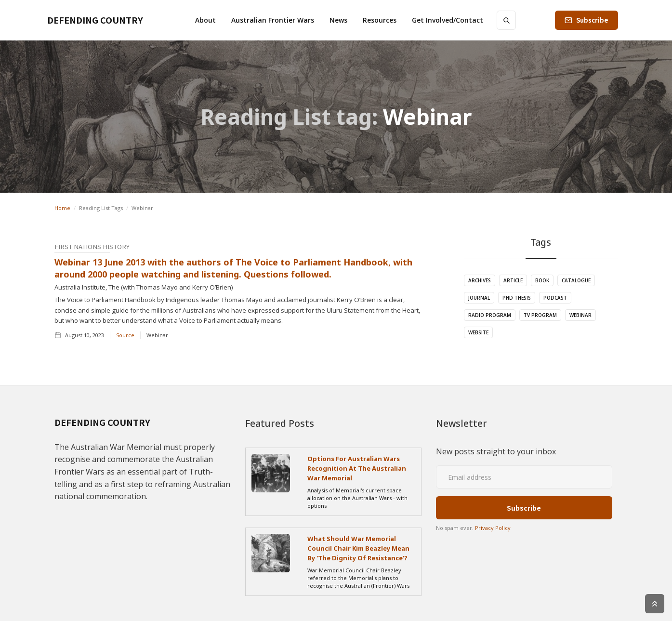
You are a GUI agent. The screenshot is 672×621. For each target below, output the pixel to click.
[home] (95, 20)
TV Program (540, 315)
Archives (480, 280)
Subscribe (592, 20)
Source (125, 335)
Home (62, 208)
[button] (205, 20)
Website (478, 332)
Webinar (580, 315)
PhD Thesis (517, 298)
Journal (479, 298)
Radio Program (490, 315)
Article (513, 280)
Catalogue (576, 280)
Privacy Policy (493, 528)
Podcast (555, 298)
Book (542, 280)
